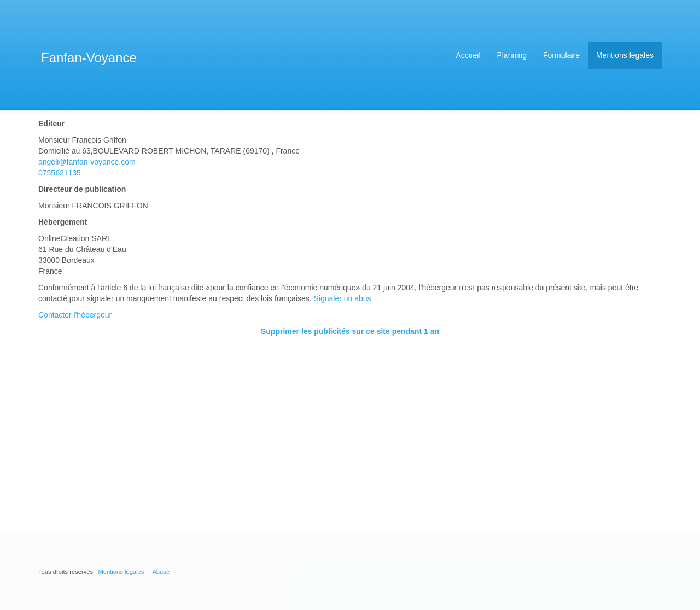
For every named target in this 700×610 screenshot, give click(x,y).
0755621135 (60, 173)
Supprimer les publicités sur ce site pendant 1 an (350, 331)
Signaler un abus (343, 298)
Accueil (468, 55)
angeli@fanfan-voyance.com (87, 162)
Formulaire (561, 55)
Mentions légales (625, 55)
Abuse (161, 572)
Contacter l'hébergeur (75, 315)
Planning (512, 55)
